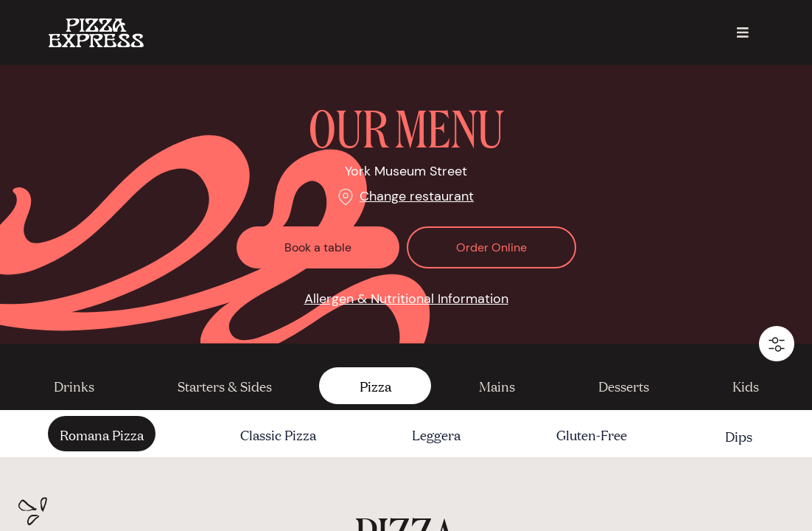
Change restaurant (417, 196)
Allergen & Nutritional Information (406, 299)
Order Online (491, 247)
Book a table (318, 247)
